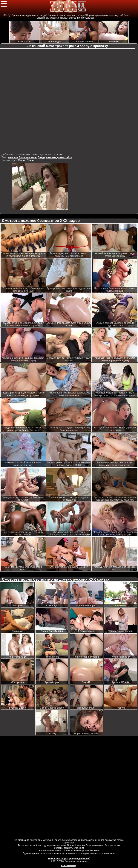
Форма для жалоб (80, 859)
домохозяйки (64, 157)
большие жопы (28, 157)
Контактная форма (58, 859)
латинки (51, 157)
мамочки (13, 157)
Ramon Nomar (26, 160)
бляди (42, 157)
